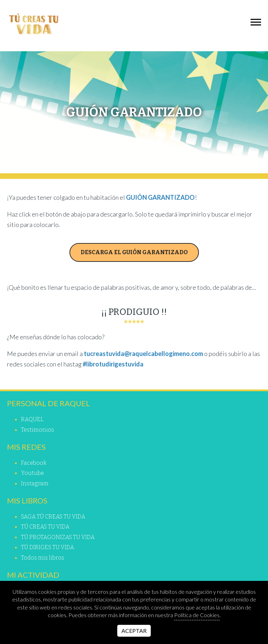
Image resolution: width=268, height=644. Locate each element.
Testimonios (38, 430)
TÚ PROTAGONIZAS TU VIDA (58, 537)
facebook (34, 463)
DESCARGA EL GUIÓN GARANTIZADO (134, 252)
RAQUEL (32, 419)
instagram (35, 483)
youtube (32, 473)
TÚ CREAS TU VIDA (45, 527)
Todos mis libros (43, 558)
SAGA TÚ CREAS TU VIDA (53, 517)
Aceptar (134, 631)
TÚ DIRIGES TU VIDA (47, 547)
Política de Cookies (197, 615)
